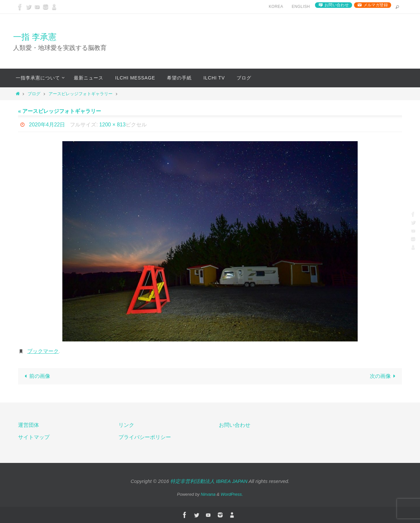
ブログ (34, 94)
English (301, 7)
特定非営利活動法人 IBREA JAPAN (209, 481)
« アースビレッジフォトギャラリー (60, 111)
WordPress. (232, 494)
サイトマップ (34, 437)
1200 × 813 (112, 125)
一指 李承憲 (35, 37)
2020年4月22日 (47, 125)
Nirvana (208, 494)
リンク (126, 425)
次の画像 (384, 376)
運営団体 (29, 425)
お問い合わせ (337, 5)
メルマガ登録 (376, 5)
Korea (276, 7)
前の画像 (36, 376)
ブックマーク (43, 351)
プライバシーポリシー (145, 437)
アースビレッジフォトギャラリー (81, 94)
